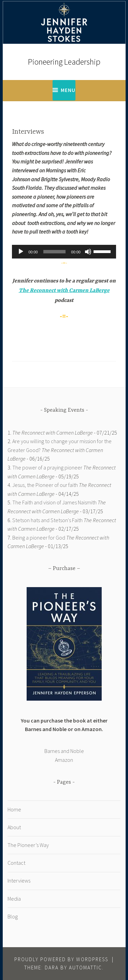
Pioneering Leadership (64, 62)
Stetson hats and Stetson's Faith (47, 520)
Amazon (64, 760)
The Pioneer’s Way (28, 845)
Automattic (86, 968)
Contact (16, 863)
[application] (64, 252)
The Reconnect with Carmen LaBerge (64, 291)
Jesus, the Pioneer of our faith (45, 485)
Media (14, 899)
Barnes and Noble (64, 751)
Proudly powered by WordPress (61, 959)
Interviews (19, 880)
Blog (13, 916)
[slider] (55, 252)
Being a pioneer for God (39, 538)
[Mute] (88, 252)
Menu (68, 90)
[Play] (21, 252)
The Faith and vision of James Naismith (54, 502)
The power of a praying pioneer (47, 467)
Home (14, 809)
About (14, 827)
